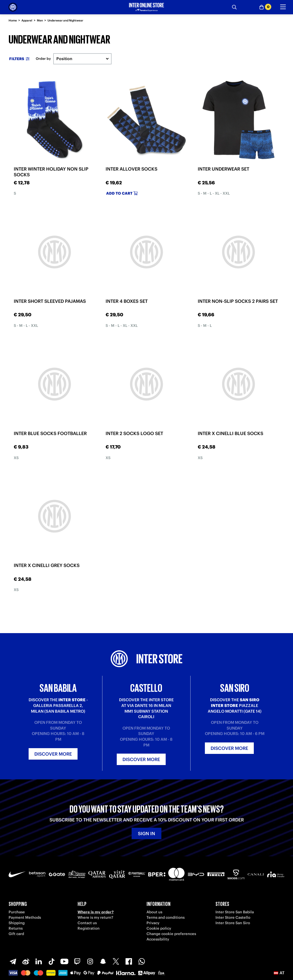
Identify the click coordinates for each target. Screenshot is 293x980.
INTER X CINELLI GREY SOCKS (47, 565)
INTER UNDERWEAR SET (223, 169)
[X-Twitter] (116, 961)
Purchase (17, 912)
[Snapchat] (103, 961)
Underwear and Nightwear (65, 20)
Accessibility (158, 939)
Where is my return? (95, 917)
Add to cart (122, 193)
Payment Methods (25, 917)
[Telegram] (13, 961)
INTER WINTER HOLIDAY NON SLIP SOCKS (51, 172)
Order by (43, 59)
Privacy (153, 923)
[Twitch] (77, 961)
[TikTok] (52, 961)
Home (13, 20)
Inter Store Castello (233, 917)
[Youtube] (64, 961)
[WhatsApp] (142, 961)
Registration (89, 928)
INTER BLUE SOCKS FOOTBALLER (50, 433)
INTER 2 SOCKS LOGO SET (134, 433)
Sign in (146, 833)
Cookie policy (159, 928)
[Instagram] (90, 961)
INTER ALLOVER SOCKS (131, 169)
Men (40, 20)
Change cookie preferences (171, 934)
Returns (16, 928)
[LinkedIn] (39, 961)
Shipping (17, 923)
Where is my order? (96, 912)
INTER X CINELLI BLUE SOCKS (230, 433)
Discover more (53, 754)
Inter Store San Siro (233, 923)
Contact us (87, 923)
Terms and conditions (166, 917)
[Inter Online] (13, 7)
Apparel (27, 20)
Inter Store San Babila (235, 912)
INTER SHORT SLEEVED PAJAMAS (50, 301)
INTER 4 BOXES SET (127, 301)
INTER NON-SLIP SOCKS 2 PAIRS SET (238, 301)
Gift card (16, 934)
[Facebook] (129, 961)
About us (154, 912)
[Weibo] (26, 961)
